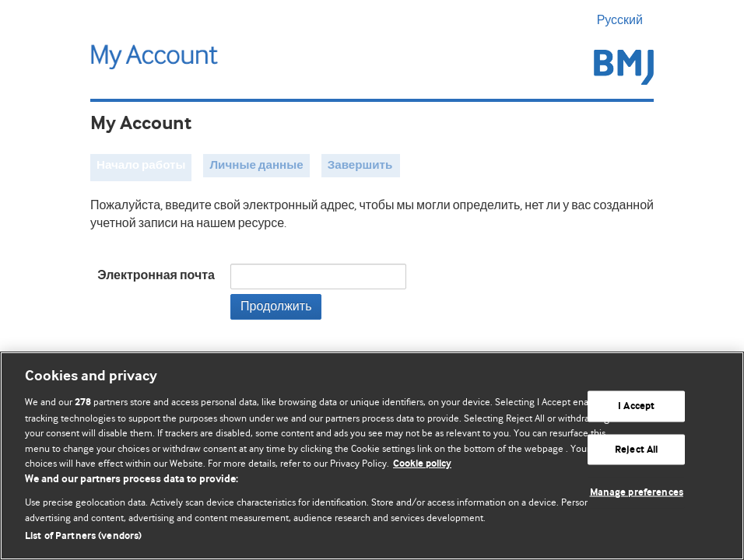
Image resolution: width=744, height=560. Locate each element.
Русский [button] (625, 20)
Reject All (636, 449)
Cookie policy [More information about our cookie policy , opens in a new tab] (422, 464)
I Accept (636, 406)
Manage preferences (637, 493)
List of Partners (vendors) (83, 536)
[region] (372, 456)
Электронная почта (156, 276)
